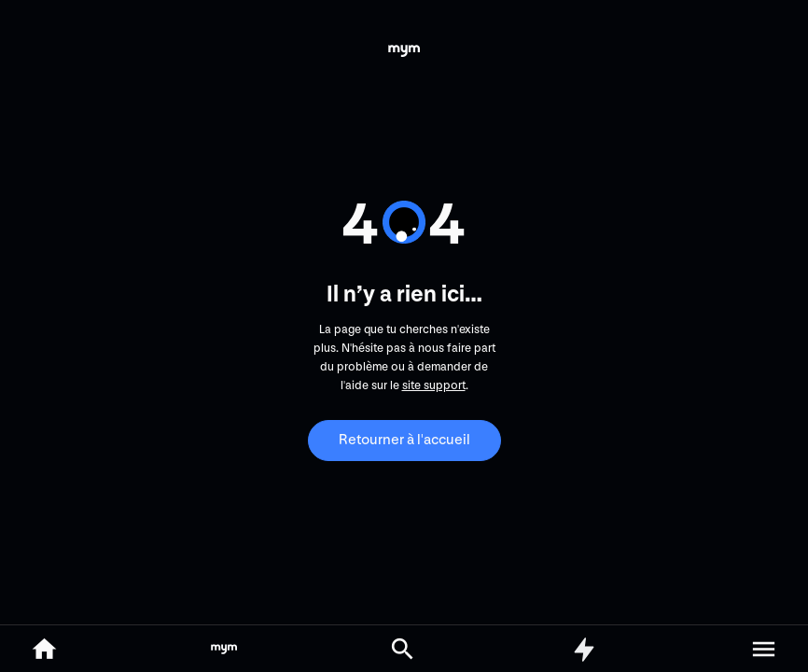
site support (434, 385)
